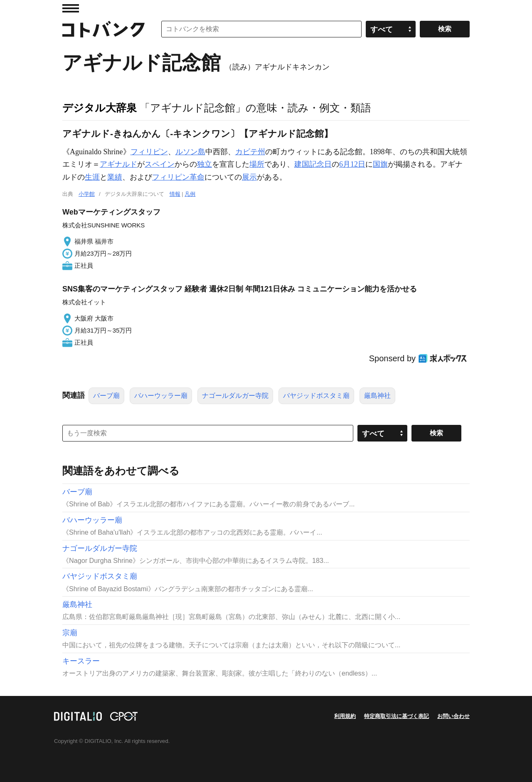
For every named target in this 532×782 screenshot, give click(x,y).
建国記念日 (313, 164)
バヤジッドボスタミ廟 (316, 396)
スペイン (160, 164)
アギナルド (118, 164)
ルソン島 (190, 152)
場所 (257, 164)
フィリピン (149, 152)
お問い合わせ (453, 716)
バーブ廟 (106, 396)
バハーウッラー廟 (161, 396)
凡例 (190, 194)
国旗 (380, 164)
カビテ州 (250, 152)
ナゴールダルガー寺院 (235, 396)
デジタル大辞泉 (100, 108)
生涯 (92, 177)
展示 (249, 177)
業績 (115, 177)
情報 (175, 194)
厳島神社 (377, 396)
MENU (71, 8)
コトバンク (103, 29)
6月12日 (352, 164)
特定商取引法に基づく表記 (397, 716)
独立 (204, 164)
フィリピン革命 (178, 177)
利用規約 (345, 716)
